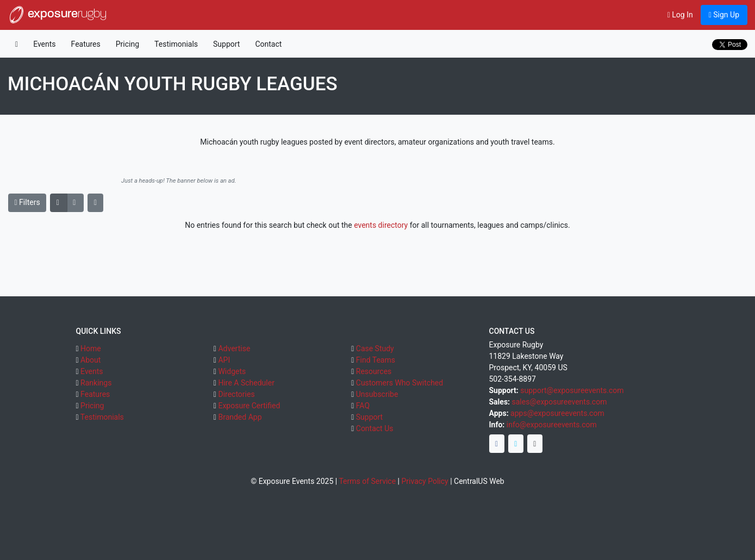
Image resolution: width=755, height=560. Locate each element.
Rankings (96, 383)
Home (91, 349)
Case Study (375, 349)
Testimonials (176, 44)
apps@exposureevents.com (557, 413)
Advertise (234, 349)
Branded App (240, 417)
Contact (268, 44)
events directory (381, 225)
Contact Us (375, 428)
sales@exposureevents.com (560, 402)
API (224, 360)
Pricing (127, 44)
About (91, 360)
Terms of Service (367, 481)
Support (226, 44)
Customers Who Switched (400, 383)
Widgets (232, 371)
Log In (680, 15)
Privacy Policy (425, 481)
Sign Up (724, 15)
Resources (374, 371)
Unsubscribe (377, 394)
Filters (27, 202)
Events (44, 44)
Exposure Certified (249, 406)
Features (86, 44)
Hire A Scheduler (246, 383)
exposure (57, 15)
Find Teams (376, 360)
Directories (236, 394)
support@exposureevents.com (572, 390)
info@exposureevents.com (552, 425)
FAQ (363, 406)
